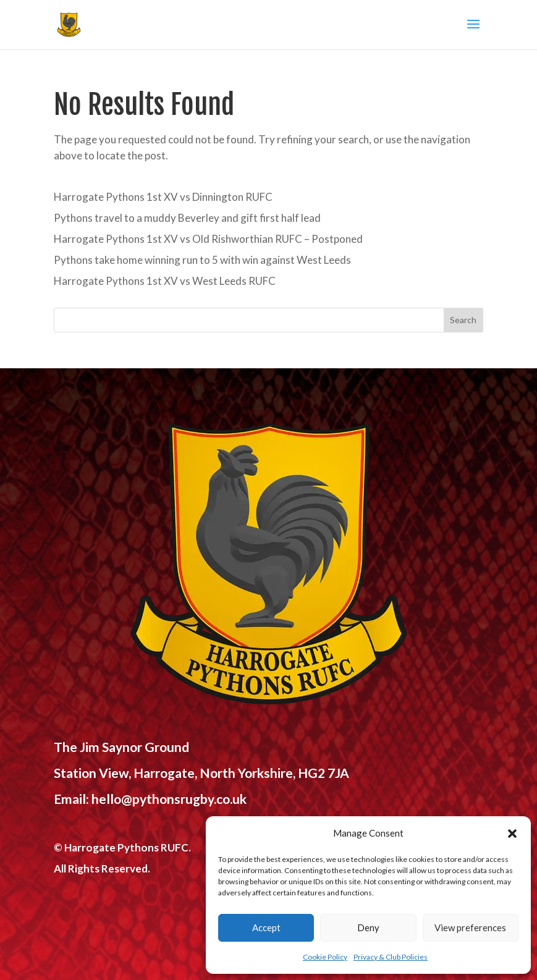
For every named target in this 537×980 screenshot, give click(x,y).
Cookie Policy (325, 957)
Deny (368, 927)
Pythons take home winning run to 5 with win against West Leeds (202, 260)
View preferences (470, 927)
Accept (266, 927)
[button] (512, 834)
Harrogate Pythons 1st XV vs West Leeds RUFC (165, 281)
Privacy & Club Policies (391, 957)
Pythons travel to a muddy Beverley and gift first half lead (187, 218)
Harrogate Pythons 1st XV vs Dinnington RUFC (163, 197)
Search (463, 320)
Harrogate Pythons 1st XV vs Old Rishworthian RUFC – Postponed (208, 239)
